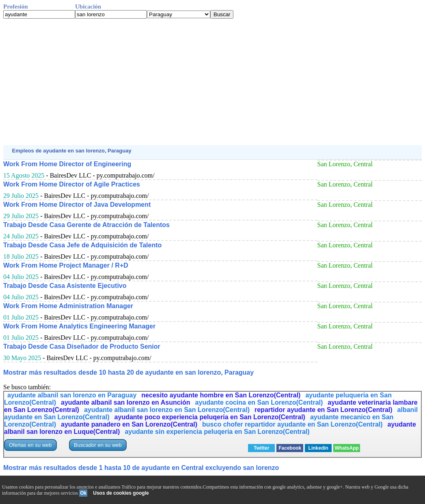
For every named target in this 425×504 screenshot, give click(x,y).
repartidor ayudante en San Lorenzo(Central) (324, 410)
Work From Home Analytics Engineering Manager (79, 326)
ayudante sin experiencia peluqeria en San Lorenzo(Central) (217, 432)
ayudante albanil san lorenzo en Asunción (126, 402)
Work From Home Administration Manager (68, 306)
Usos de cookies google (121, 493)
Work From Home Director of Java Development (77, 205)
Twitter (261, 448)
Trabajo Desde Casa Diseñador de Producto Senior (82, 346)
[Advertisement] (212, 82)
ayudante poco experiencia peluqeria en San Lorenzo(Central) (210, 417)
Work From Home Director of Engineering (67, 164)
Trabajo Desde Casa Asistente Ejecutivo (65, 286)
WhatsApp (347, 448)
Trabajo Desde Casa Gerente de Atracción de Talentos (86, 225)
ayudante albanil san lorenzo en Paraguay (72, 395)
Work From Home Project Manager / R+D (66, 265)
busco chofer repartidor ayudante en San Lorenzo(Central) (292, 424)
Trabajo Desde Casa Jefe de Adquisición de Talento (82, 245)
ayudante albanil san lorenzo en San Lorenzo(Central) (167, 410)
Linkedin (318, 448)
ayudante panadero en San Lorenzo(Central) (129, 424)
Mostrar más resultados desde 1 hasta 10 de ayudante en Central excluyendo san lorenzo (141, 468)
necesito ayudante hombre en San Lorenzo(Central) (221, 395)
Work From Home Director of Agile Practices (72, 184)
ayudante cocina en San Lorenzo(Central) (259, 402)
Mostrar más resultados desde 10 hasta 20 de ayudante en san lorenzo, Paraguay (128, 372)
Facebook (290, 448)
